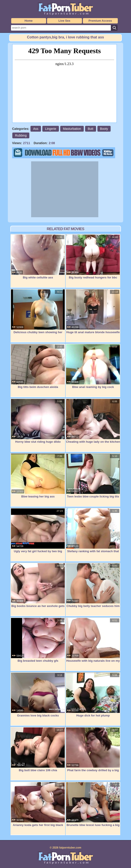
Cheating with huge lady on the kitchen (93, 421)
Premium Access (100, 21)
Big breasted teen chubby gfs (38, 640)
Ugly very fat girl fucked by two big (38, 531)
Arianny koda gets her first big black (38, 804)
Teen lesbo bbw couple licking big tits (93, 476)
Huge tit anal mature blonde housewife (93, 312)
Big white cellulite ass (38, 257)
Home (28, 21)
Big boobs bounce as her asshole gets (38, 585)
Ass (36, 129)
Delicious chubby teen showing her (38, 312)
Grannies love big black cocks (38, 695)
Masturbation (72, 129)
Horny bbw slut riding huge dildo (38, 421)
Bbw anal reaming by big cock (93, 366)
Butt (91, 129)
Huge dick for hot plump (93, 695)
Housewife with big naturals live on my (93, 640)
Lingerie (51, 129)
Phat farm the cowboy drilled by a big (93, 750)
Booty (104, 129)
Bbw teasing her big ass (38, 476)
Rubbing (21, 135)
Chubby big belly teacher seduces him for (93, 588)
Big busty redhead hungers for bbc (93, 257)
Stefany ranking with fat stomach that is (93, 533)
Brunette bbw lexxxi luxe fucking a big (93, 804)
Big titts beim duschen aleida (38, 366)
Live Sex (64, 21)
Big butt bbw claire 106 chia (38, 750)
